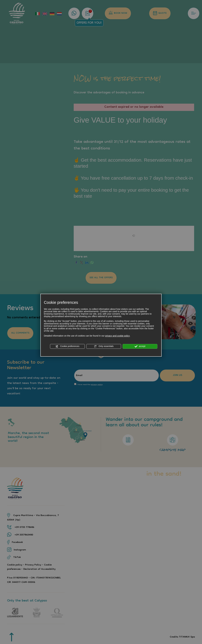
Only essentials (104, 346)
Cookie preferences (67, 346)
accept (140, 346)
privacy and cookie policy (117, 336)
